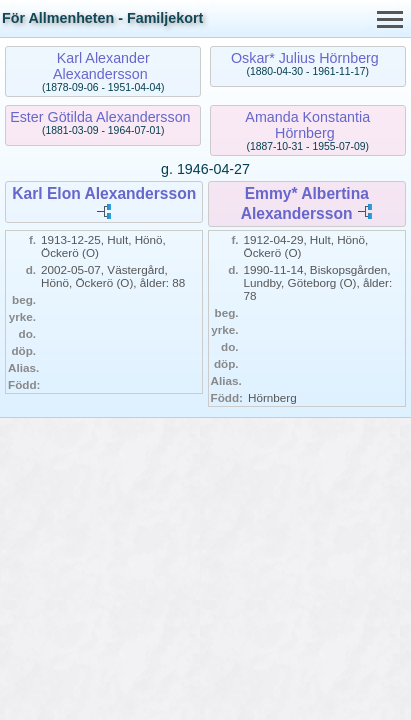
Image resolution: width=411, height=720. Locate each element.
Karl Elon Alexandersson (104, 193)
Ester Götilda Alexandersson (100, 117)
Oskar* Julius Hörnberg (305, 58)
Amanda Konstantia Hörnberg (307, 125)
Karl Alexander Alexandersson (101, 66)
